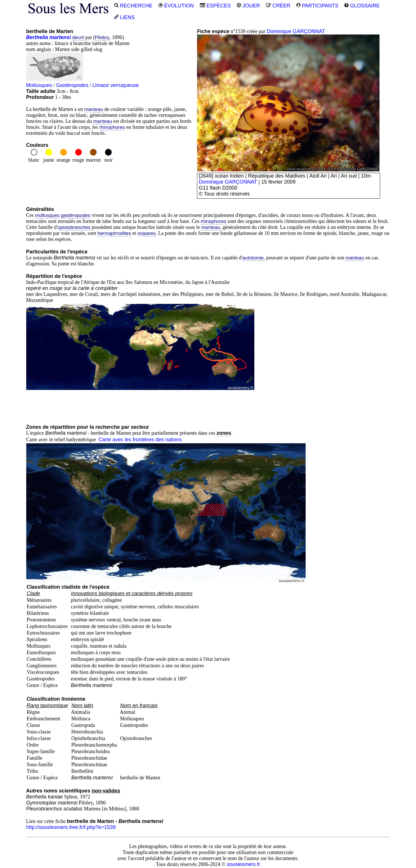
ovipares (147, 233)
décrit (78, 37)
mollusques (47, 215)
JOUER (248, 6)
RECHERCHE (133, 6)
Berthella (37, 37)
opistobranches (74, 227)
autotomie (253, 258)
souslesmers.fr (243, 864)
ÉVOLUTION (176, 6)
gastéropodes (76, 215)
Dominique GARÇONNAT (296, 31)
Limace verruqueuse (116, 85)
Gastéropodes (72, 85)
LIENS (124, 17)
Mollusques (39, 85)
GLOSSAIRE (362, 6)
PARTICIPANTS (317, 6)
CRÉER (278, 6)
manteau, (211, 227)
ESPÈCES (215, 6)
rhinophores (112, 127)
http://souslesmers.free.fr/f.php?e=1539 (71, 827)
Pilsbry (102, 37)
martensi (60, 37)
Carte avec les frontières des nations (140, 440)
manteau (94, 109)
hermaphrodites (114, 233)
